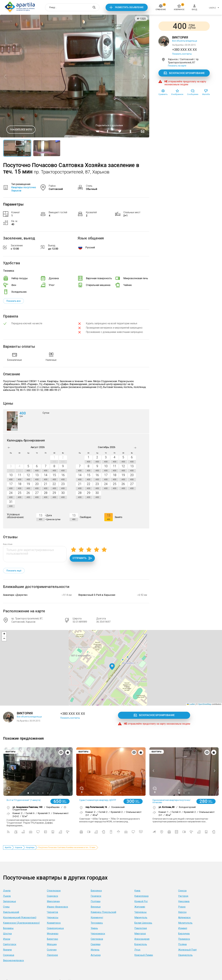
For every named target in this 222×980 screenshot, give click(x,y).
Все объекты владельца (185, 41)
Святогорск (10, 944)
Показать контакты (182, 54)
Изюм (7, 939)
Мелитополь (185, 923)
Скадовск (52, 896)
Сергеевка (97, 939)
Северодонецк (55, 928)
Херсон (182, 912)
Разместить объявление (129, 7)
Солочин (52, 950)
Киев (137, 891)
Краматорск (54, 923)
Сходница (9, 955)
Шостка (7, 934)
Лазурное (52, 955)
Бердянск (96, 891)
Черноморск (98, 934)
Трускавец (97, 923)
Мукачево (53, 934)
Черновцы (140, 912)
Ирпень (95, 950)
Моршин (52, 944)
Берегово (52, 939)
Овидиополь (185, 955)
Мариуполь (141, 917)
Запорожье (9, 901)
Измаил (183, 928)
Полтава (96, 901)
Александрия (142, 939)
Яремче (7, 950)
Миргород (140, 934)
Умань (94, 928)
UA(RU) (212, 8)
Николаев (184, 901)
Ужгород (183, 896)
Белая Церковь (143, 923)
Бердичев (184, 934)
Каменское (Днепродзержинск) (21, 923)
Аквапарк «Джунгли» (15, 595)
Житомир (140, 907)
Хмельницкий (11, 912)
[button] (112, 667)
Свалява (96, 944)
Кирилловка (141, 896)
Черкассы (53, 917)
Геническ (96, 896)
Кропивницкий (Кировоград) (20, 917)
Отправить (82, 558)
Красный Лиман (144, 955)
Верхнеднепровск (13, 960)
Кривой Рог (141, 901)
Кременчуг (97, 917)
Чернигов (52, 912)
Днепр (7, 891)
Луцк (137, 950)
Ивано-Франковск (57, 907)
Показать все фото (21, 130)
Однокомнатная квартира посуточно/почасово (172, 801)
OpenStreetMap (205, 704)
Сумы (6, 907)
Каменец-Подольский (103, 912)
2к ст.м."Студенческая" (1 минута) (24, 800)
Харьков (19, 847)
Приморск (184, 939)
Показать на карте (177, 66)
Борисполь (141, 944)
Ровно (182, 907)
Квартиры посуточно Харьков (24, 189)
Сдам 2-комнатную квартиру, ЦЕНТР (98, 800)
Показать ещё (14, 571)
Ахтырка (96, 955)
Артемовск (184, 917)
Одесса (182, 891)
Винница (96, 907)
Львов (7, 896)
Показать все (13, 301)
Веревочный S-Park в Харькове (97, 595)
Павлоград (141, 928)
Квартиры (30, 847)
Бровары (8, 928)
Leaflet (191, 704)
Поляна (182, 944)
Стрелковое (54, 891)
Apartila (8, 847)
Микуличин (53, 901)
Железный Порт (187, 950)
